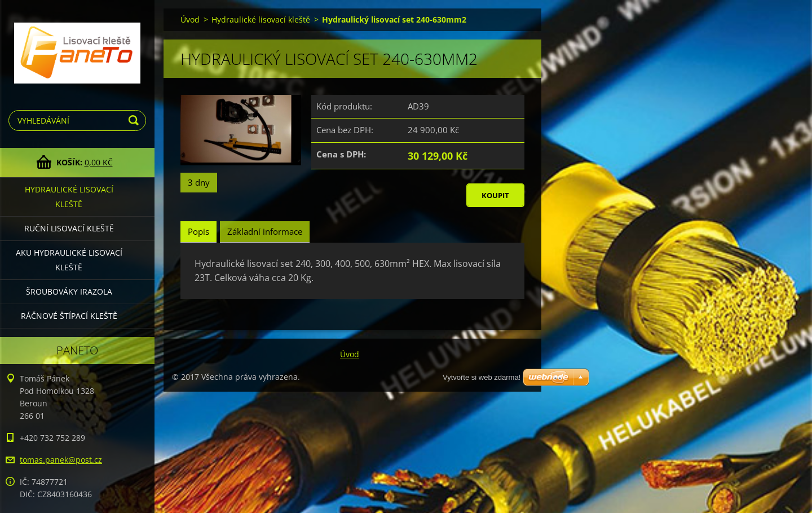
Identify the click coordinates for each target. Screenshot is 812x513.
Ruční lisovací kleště (69, 228)
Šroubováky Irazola (69, 291)
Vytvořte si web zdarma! (482, 377)
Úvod (190, 19)
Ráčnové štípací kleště (69, 316)
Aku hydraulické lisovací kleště (69, 260)
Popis (198, 231)
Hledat (135, 120)
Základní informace (265, 231)
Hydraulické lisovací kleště (69, 197)
